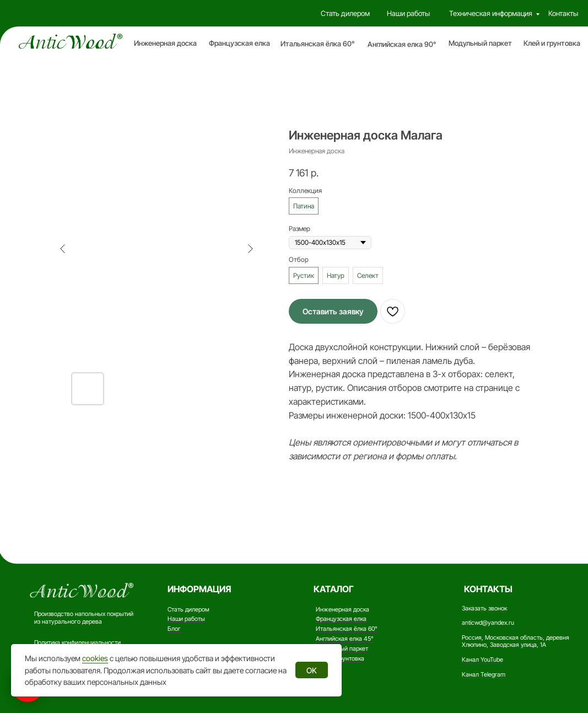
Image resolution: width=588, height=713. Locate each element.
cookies (95, 658)
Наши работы (408, 13)
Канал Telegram (484, 674)
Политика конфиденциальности (77, 642)
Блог (174, 629)
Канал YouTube (482, 660)
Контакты (563, 13)
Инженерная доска (165, 43)
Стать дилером (345, 13)
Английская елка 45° (344, 639)
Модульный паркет (480, 43)
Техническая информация (491, 13)
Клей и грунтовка (552, 43)
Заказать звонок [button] (484, 608)
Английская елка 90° (402, 44)
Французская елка (239, 43)
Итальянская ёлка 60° (317, 44)
